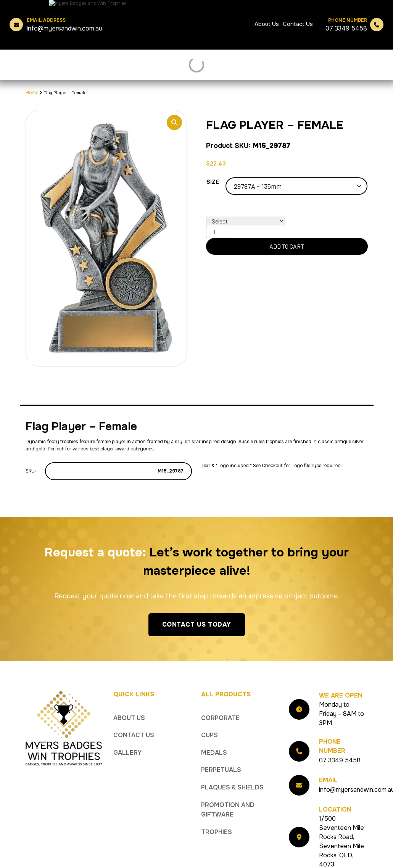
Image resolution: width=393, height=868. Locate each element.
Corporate (220, 708)
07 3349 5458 (346, 25)
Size (213, 182)
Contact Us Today (197, 615)
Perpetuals (221, 760)
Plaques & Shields (232, 778)
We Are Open (341, 686)
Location (335, 800)
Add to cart (287, 246)
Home (32, 93)
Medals (214, 743)
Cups (209, 726)
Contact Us (298, 24)
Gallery (127, 743)
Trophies (217, 822)
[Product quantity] (217, 232)
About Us (267, 24)
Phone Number (332, 737)
